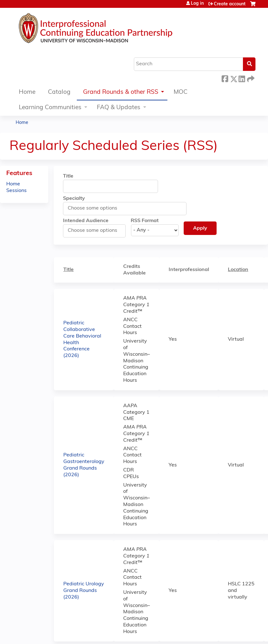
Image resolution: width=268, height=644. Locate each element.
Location (238, 270)
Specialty (74, 199)
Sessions (16, 191)
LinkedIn (242, 78)
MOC (181, 92)
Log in (197, 4)
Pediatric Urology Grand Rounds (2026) (84, 591)
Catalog (59, 92)
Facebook (225, 78)
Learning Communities (50, 108)
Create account (230, 4)
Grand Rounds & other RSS (121, 92)
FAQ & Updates (119, 108)
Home (27, 92)
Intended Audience (86, 221)
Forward (250, 78)
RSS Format (145, 221)
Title (68, 176)
